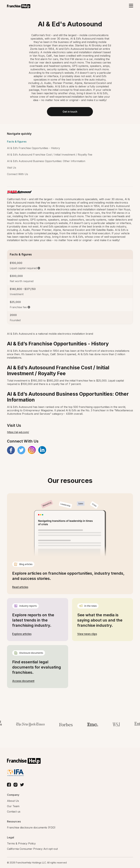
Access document (23, 681)
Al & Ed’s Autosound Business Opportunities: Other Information (46, 161)
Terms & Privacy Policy (21, 843)
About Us (13, 801)
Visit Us (12, 168)
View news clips (87, 634)
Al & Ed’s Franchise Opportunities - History (33, 148)
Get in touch (70, 112)
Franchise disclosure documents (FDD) (31, 827)
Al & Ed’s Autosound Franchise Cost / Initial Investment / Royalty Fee (50, 155)
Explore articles (22, 634)
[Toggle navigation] (131, 6)
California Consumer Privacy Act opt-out (32, 849)
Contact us (14, 812)
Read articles (20, 587)
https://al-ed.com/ (18, 432)
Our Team (13, 806)
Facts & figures (17, 142)
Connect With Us (18, 174)
